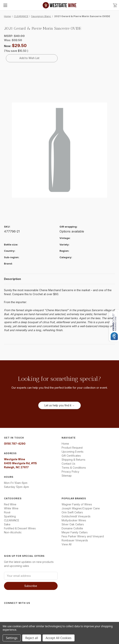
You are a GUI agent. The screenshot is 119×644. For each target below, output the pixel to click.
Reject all (32, 638)
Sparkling (10, 516)
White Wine (11, 508)
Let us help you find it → (60, 405)
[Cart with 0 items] (115, 5)
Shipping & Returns (73, 460)
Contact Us (68, 464)
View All (67, 544)
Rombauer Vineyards (75, 540)
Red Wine (10, 504)
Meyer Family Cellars (75, 532)
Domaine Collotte (72, 528)
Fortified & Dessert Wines (20, 528)
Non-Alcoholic (13, 532)
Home (65, 444)
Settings (12, 638)
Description (12, 279)
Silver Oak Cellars (73, 524)
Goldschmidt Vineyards (76, 516)
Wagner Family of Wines (77, 504)
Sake (7, 524)
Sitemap (67, 476)
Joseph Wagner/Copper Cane (81, 508)
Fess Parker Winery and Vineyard (83, 536)
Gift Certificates (71, 456)
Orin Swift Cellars (72, 512)
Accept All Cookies (59, 638)
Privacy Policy (70, 472)
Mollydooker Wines (74, 520)
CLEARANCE (12, 520)
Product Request (72, 448)
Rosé (7, 512)
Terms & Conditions (74, 468)
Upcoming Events (73, 452)
